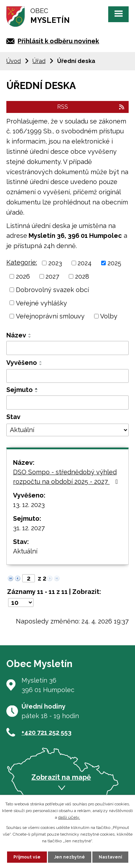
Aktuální (25, 551)
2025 (114, 263)
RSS (91, 107)
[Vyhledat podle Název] (67, 348)
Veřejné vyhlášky (41, 303)
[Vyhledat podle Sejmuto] (67, 403)
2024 (85, 263)
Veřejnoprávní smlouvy (50, 316)
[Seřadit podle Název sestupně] (30, 337)
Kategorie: (22, 262)
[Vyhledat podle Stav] (67, 430)
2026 (23, 276)
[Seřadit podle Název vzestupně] (30, 334)
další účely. (69, 817)
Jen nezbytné (70, 857)
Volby (109, 316)
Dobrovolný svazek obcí (52, 290)
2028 (82, 276)
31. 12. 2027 (29, 528)
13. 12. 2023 (29, 505)
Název (16, 335)
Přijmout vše (27, 857)
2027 (52, 276)
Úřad (39, 61)
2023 (55, 263)
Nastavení (110, 857)
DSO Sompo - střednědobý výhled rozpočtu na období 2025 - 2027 (67, 477)
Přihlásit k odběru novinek (58, 41)
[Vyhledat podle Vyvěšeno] (67, 376)
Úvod (14, 61)
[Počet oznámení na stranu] (21, 603)
